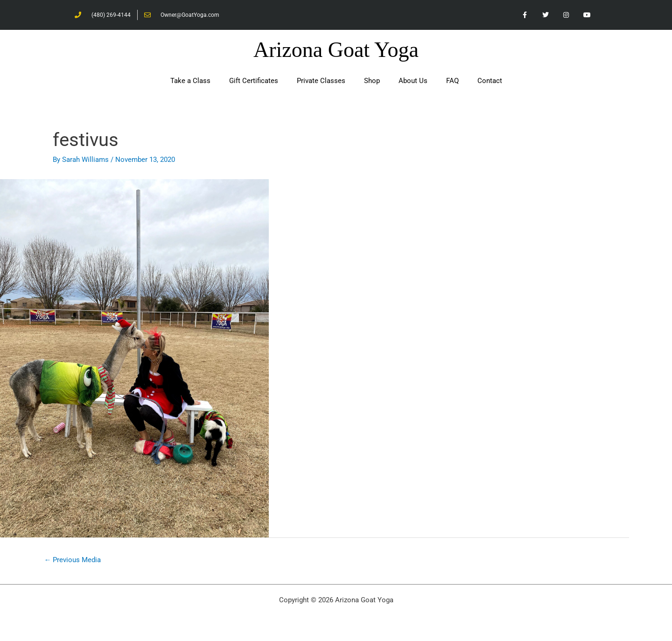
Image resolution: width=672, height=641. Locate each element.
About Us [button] (413, 81)
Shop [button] (372, 81)
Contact (490, 81)
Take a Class (190, 81)
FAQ (452, 81)
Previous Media (73, 560)
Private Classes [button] (321, 81)
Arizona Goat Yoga (336, 50)
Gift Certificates (254, 81)
